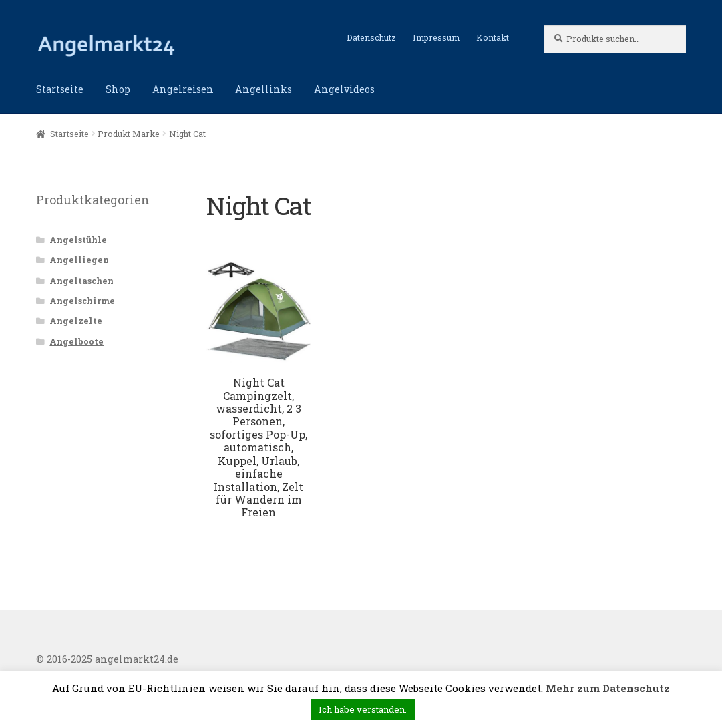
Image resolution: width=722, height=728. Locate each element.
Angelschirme (82, 301)
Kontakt (493, 37)
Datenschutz (371, 37)
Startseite (60, 89)
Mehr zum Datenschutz (608, 688)
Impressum (436, 37)
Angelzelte (76, 321)
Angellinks (263, 89)
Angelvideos (344, 89)
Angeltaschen (81, 281)
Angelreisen (183, 89)
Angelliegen (79, 260)
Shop (118, 89)
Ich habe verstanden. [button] (363, 709)
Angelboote (76, 341)
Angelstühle (78, 240)
